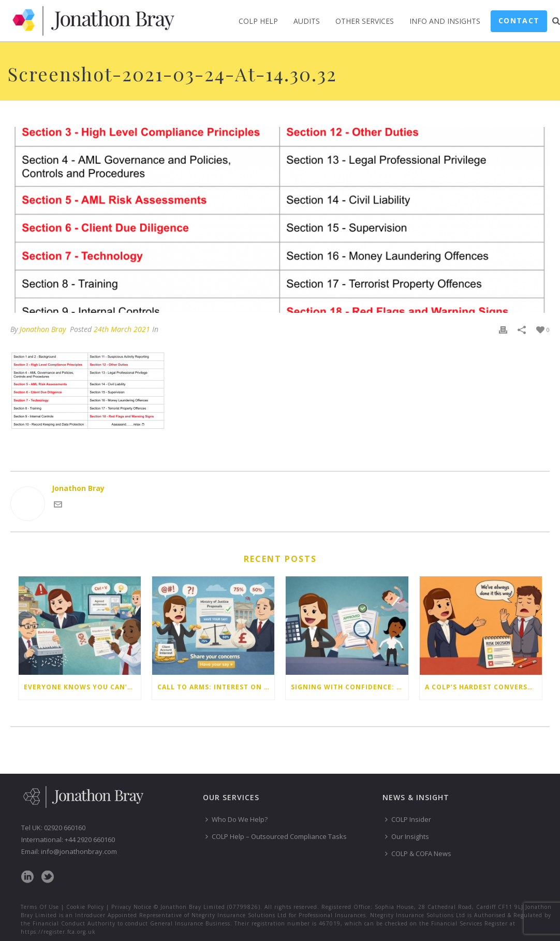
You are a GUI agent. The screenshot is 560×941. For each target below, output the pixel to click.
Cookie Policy (85, 907)
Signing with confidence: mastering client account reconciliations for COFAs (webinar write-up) (349, 687)
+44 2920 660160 (90, 839)
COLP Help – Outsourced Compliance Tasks (276, 836)
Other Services (365, 21)
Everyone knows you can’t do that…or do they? (82, 687)
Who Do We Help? (237, 819)
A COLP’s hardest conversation (483, 687)
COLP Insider (408, 819)
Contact (519, 20)
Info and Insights (445, 21)
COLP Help (258, 21)
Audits (307, 21)
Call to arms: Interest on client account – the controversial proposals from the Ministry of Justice (216, 687)
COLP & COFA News (418, 853)
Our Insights (407, 836)
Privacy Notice (131, 907)
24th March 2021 (122, 329)
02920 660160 (65, 828)
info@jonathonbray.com (79, 851)
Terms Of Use (40, 907)
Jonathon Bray (43, 329)
